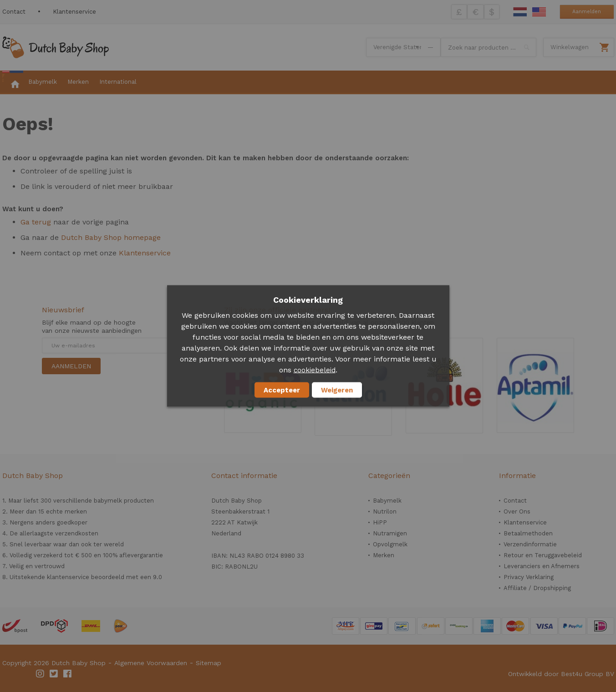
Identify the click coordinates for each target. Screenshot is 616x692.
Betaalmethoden (528, 533)
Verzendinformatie (530, 544)
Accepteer (282, 390)
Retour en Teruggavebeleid (543, 555)
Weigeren (337, 390)
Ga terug (36, 222)
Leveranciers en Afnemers (542, 566)
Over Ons (517, 511)
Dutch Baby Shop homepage (111, 237)
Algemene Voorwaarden (151, 663)
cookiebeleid (315, 370)
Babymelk (387, 501)
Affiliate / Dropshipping (537, 588)
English (539, 12)
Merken (384, 555)
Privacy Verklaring (529, 577)
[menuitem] (13, 82)
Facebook (68, 674)
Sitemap (209, 663)
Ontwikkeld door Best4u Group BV (561, 674)
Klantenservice (74, 12)
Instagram (41, 674)
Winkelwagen (570, 47)
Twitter (54, 674)
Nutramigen (390, 533)
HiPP (380, 522)
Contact (14, 12)
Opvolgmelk (390, 544)
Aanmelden (587, 12)
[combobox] (489, 47)
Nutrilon (385, 511)
